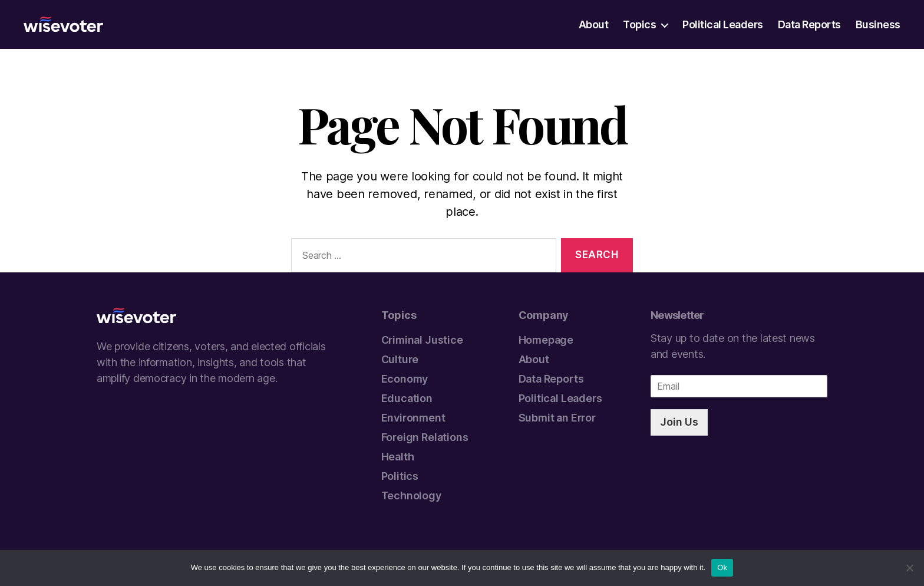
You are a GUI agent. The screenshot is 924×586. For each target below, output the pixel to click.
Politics (400, 476)
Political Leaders (723, 25)
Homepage (546, 340)
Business (878, 25)
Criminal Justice (422, 340)
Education (407, 398)
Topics (639, 25)
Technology (411, 496)
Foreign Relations (425, 437)
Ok (722, 567)
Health (398, 457)
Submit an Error (557, 418)
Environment (413, 418)
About (594, 25)
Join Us (679, 422)
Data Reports (809, 25)
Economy (405, 379)
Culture (400, 359)
